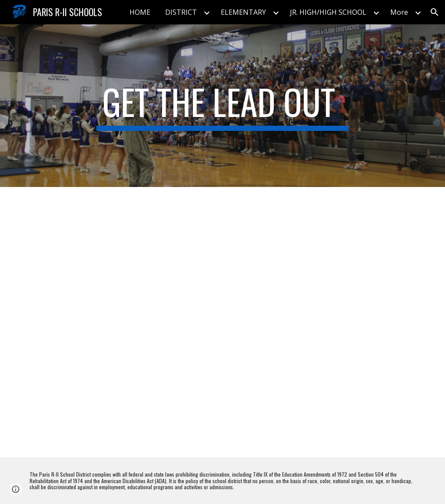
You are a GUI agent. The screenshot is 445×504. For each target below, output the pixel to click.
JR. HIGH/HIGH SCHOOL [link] (328, 12)
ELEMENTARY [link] (243, 12)
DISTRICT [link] (181, 12)
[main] (222, 106)
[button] (435, 12)
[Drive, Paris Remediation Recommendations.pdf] (122, 322)
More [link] (399, 12)
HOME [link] (140, 12)
